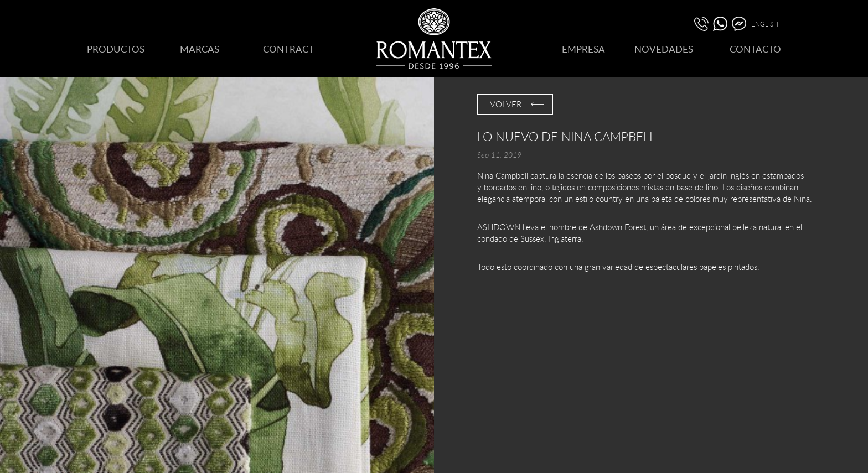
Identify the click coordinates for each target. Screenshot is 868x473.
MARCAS (200, 49)
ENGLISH (765, 24)
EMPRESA (583, 49)
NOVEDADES (664, 49)
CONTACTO (755, 49)
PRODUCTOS (116, 49)
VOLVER (506, 104)
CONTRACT (288, 49)
